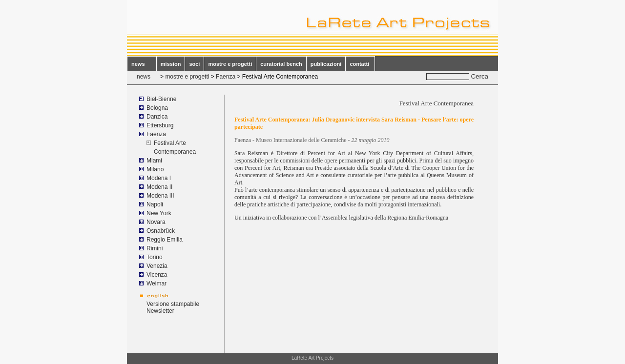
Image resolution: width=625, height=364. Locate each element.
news (142, 64)
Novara (156, 222)
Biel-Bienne (161, 99)
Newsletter (160, 311)
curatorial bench (281, 64)
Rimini (155, 248)
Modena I (159, 178)
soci (194, 64)
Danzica (157, 117)
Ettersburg (160, 125)
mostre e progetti (230, 64)
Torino (155, 257)
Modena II (159, 187)
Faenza (226, 77)
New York (159, 213)
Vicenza (157, 275)
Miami (155, 161)
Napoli (155, 204)
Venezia (157, 266)
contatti (360, 64)
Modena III (160, 196)
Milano (155, 169)
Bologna (157, 108)
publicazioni (326, 64)
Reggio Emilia (165, 240)
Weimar (156, 283)
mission (171, 64)
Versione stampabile (173, 304)
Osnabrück (161, 231)
